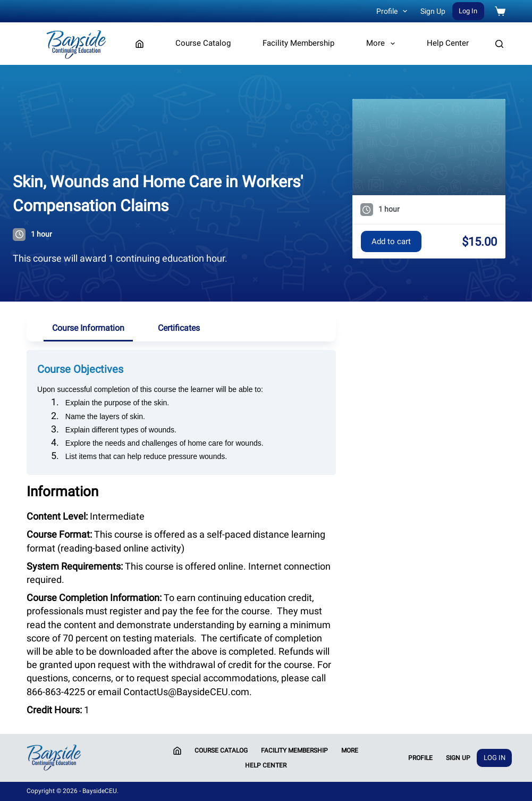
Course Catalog (203, 43)
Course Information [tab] (88, 328)
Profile (394, 11)
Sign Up (433, 11)
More (383, 44)
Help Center (448, 43)
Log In (468, 11)
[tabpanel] (181, 529)
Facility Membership (298, 43)
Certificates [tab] (179, 328)
